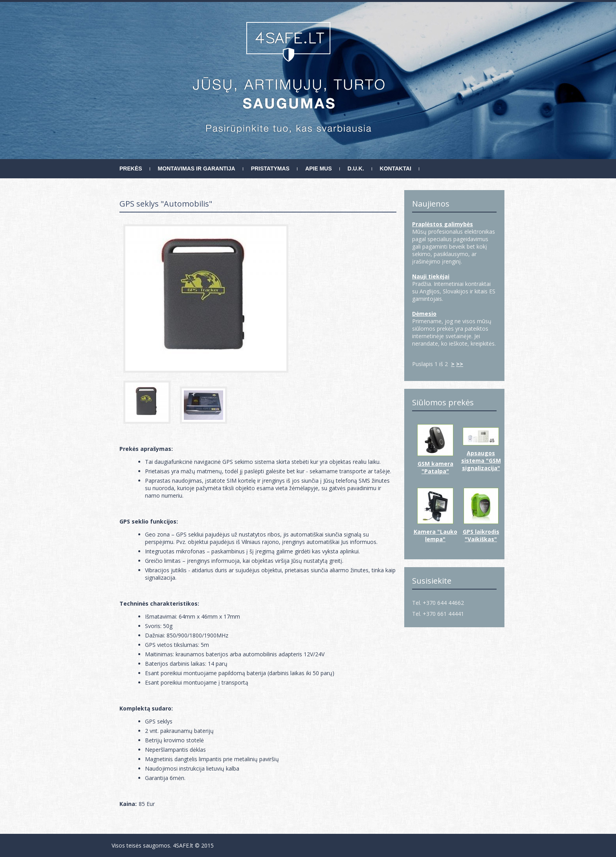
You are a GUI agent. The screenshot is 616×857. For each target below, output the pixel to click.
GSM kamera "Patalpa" (435, 467)
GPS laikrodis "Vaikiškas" (481, 535)
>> (460, 364)
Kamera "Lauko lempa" (435, 535)
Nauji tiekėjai (431, 276)
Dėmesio (424, 314)
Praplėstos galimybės (443, 224)
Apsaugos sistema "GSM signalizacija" (481, 461)
